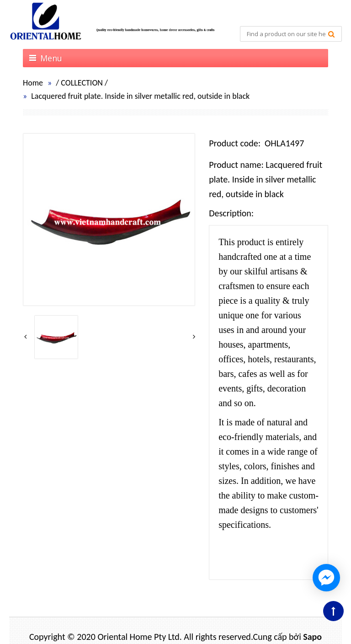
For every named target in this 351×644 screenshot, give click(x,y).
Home (33, 83)
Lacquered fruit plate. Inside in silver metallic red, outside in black (140, 96)
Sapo (312, 637)
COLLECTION (82, 83)
